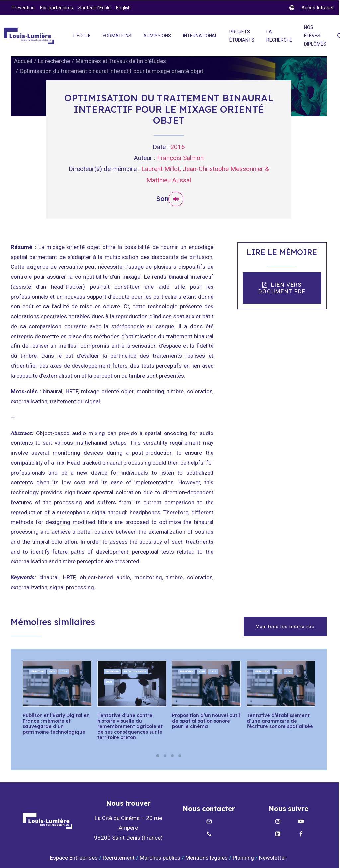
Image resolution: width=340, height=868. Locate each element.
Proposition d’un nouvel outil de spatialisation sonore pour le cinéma (206, 721)
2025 (64, 671)
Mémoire (37, 671)
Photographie (135, 671)
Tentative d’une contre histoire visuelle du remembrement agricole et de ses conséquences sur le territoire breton (130, 726)
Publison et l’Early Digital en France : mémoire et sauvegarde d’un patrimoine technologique (56, 723)
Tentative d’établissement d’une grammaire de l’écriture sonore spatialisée (280, 721)
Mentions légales (207, 857)
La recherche (54, 61)
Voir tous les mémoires (285, 626)
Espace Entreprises (74, 857)
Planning (243, 857)
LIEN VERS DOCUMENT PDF (282, 288)
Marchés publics (160, 857)
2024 (277, 671)
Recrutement (119, 857)
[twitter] (311, 8)
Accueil (23, 61)
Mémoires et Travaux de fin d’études (121, 61)
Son (52, 671)
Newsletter (273, 857)
